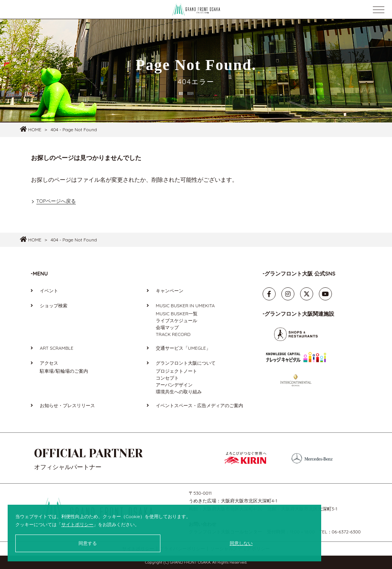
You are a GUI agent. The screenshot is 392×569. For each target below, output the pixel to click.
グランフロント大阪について (186, 363)
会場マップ (167, 327)
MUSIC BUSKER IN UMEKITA (185, 306)
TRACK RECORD (173, 334)
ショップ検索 (54, 306)
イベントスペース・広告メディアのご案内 (199, 405)
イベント (49, 291)
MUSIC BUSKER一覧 (177, 314)
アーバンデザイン (174, 385)
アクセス (49, 363)
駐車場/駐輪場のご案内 (64, 371)
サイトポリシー (77, 524)
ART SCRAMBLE (56, 348)
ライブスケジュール (176, 320)
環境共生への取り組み (179, 392)
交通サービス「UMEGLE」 (183, 348)
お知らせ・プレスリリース (67, 405)
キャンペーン (170, 291)
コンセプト (167, 378)
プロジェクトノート (176, 371)
